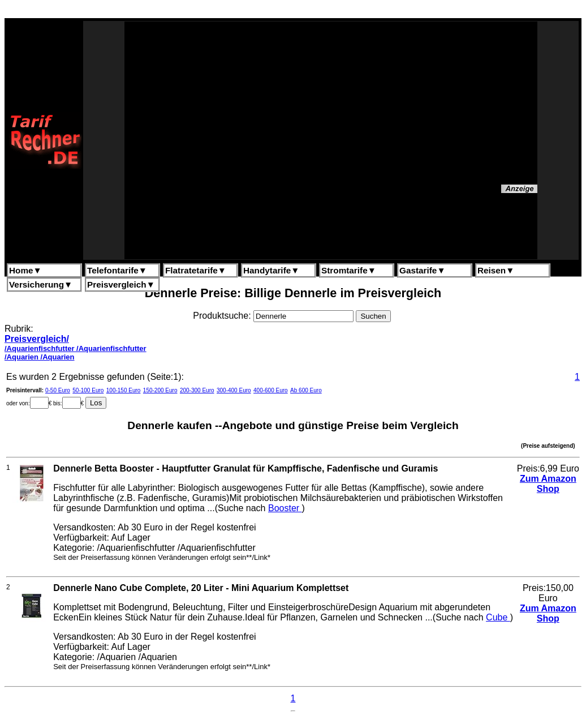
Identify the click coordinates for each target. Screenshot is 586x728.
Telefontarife (117, 270)
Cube (498, 617)
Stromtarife (349, 270)
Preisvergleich (121, 284)
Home (25, 270)
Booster (285, 508)
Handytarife (271, 270)
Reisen (496, 270)
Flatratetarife (196, 270)
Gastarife (423, 270)
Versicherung (41, 284)
